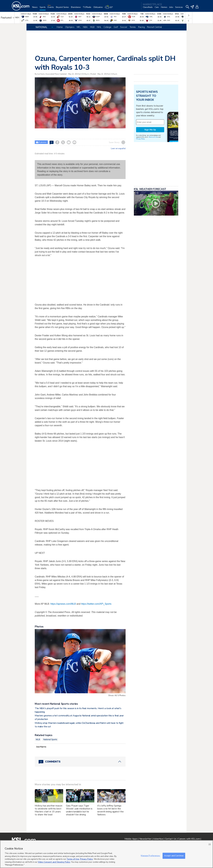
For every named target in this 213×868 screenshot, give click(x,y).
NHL (99, 27)
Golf (116, 27)
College (107, 27)
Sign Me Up (150, 130)
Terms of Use (153, 137)
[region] (106, 854)
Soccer (124, 27)
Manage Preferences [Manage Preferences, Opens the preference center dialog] (150, 856)
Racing (141, 27)
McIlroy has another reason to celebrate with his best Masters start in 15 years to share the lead (48, 810)
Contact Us (171, 839)
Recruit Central (154, 27)
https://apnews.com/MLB (63, 604)
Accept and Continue (174, 856)
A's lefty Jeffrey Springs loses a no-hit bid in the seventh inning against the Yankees (110, 810)
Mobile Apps (131, 839)
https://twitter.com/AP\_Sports (96, 604)
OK (210, 844)
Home (60, 27)
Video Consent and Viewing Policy (54, 862)
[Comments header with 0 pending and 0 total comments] (80, 762)
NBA (85, 27)
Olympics (70, 27)
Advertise (158, 839)
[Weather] (110, 8)
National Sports (50, 739)
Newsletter (145, 839)
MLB (92, 27)
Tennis (133, 27)
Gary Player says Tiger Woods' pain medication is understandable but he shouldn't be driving (79, 810)
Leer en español (118, 149)
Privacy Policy (140, 139)
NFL (79, 27)
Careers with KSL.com (189, 839)
